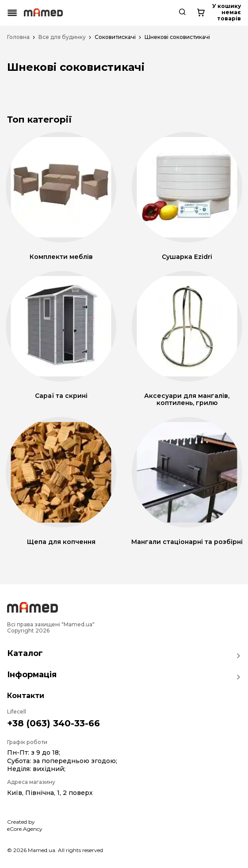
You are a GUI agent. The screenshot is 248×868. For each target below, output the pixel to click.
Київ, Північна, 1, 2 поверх (50, 793)
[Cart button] (233, 13)
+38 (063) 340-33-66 (53, 723)
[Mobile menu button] (12, 13)
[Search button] (210, 13)
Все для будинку (62, 37)
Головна (18, 37)
